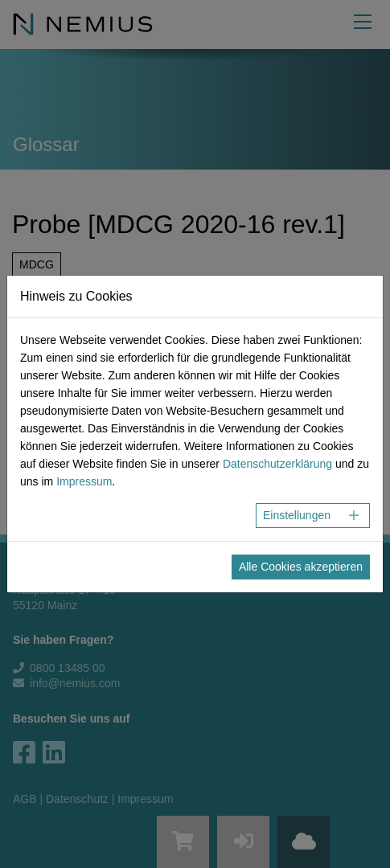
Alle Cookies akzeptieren (301, 567)
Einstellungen (297, 515)
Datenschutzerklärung (277, 464)
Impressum (84, 481)
